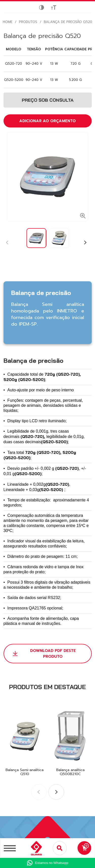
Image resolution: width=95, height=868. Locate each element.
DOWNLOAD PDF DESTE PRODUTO (53, 654)
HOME (8, 22)
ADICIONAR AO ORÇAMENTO (48, 121)
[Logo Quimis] (34, 848)
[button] (85, 242)
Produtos (28, 22)
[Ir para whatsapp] (48, 863)
